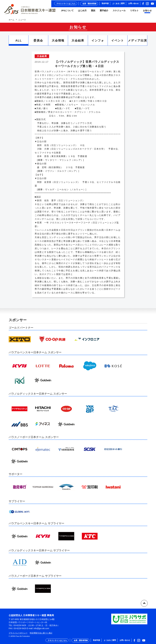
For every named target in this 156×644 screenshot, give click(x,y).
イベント (118, 42)
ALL (19, 42)
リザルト (134, 11)
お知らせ (147, 11)
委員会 (38, 42)
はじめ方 (82, 11)
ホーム (11, 21)
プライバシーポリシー (18, 633)
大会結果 (78, 42)
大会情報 (58, 42)
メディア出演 (137, 42)
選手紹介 (104, 11)
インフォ (98, 42)
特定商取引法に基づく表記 (41, 633)
